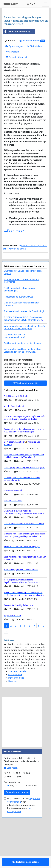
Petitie (10, 91)
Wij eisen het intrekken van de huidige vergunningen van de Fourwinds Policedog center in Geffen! (22, 410)
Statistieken (35, 97)
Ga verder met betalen (17, 851)
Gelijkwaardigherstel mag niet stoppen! (23, 402)
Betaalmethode (12, 841)
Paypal (14, 844)
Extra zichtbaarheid (17, 108)
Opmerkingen (14, 97)
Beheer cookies (16, 736)
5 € (9, 832)
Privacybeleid (12, 102)
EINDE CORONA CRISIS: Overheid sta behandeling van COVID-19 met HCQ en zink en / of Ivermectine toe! (24, 378)
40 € (9, 835)
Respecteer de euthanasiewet (18, 355)
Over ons (13, 739)
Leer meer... (11, 826)
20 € (28, 832)
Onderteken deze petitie (25, 311)
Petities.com (10, 4)
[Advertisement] (26, 37)
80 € (19, 835)
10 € (18, 832)
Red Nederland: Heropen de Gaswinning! (24, 370)
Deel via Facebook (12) (18, 82)
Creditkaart (32, 844)
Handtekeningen (32, 91)
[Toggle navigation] (46, 4)
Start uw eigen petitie (26, 441)
